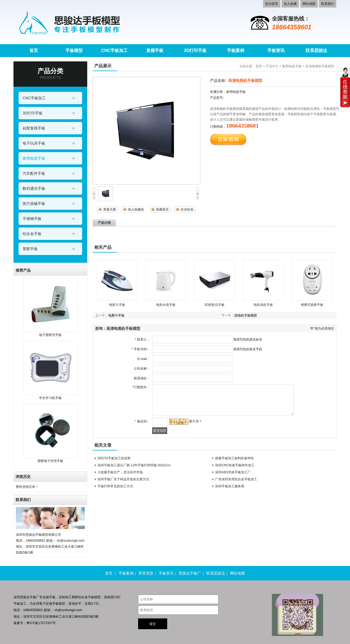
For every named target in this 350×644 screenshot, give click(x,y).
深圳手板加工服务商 (230, 486)
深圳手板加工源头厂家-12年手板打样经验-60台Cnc (134, 465)
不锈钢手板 (32, 219)
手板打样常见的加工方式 (115, 486)
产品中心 (272, 66)
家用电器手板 (34, 158)
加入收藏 (290, 4)
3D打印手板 (33, 113)
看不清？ (194, 421)
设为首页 (272, 4)
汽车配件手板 (34, 173)
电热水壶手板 (166, 305)
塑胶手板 (30, 249)
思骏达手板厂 (190, 573)
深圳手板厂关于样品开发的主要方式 (123, 479)
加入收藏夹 (136, 209)
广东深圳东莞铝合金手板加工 (236, 479)
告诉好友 (187, 209)
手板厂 (34, 597)
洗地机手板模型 (246, 316)
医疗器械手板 (34, 204)
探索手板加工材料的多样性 (234, 458)
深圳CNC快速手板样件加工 (235, 465)
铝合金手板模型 (89, 597)
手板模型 (59, 604)
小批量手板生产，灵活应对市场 (120, 472)
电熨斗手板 (117, 305)
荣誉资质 (146, 573)
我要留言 (162, 209)
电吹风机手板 (263, 305)
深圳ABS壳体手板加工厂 (233, 472)
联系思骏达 (216, 573)
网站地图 (309, 4)
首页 (259, 66)
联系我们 (328, 4)
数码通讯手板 (34, 188)
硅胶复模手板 (34, 128)
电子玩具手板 (34, 143)
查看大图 (110, 209)
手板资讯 (166, 573)
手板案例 (126, 573)
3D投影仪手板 (214, 305)
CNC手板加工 (34, 98)
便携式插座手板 (312, 305)
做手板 (51, 597)
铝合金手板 (32, 234)
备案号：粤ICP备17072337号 (35, 623)
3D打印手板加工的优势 (114, 458)
